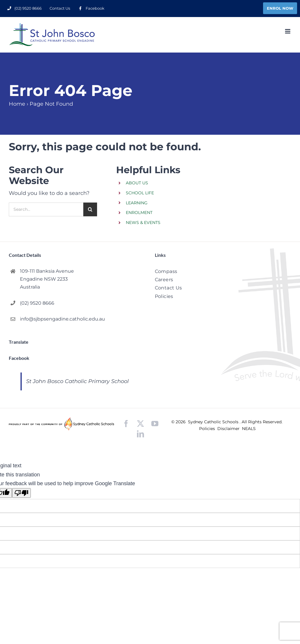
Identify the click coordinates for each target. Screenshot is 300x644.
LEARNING (137, 203)
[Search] (90, 209)
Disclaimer (229, 429)
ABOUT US (137, 183)
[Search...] (46, 209)
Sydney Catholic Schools (214, 422)
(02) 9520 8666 (37, 303)
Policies (208, 429)
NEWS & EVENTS (143, 222)
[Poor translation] (21, 493)
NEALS (249, 429)
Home (17, 104)
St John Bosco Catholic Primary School (77, 381)
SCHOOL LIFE (140, 193)
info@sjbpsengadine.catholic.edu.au (62, 319)
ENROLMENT (139, 213)
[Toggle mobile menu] (288, 31)
